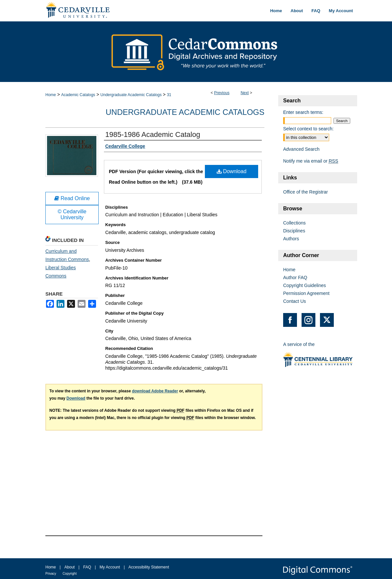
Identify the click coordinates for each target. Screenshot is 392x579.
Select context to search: (308, 129)
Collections (294, 223)
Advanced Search (301, 149)
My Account (110, 567)
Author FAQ (295, 277)
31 (169, 95)
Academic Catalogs (78, 95)
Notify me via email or (311, 161)
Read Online (72, 198)
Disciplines (294, 231)
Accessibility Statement (149, 567)
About (70, 567)
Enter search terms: (303, 112)
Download (232, 171)
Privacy (51, 574)
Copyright (70, 574)
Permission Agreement (306, 293)
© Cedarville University (72, 214)
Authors (291, 239)
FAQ (87, 567)
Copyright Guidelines (305, 285)
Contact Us (294, 301)
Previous (222, 93)
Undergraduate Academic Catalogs (131, 95)
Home (51, 95)
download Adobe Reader (155, 391)
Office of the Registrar (306, 192)
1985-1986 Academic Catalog (153, 134)
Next (245, 93)
